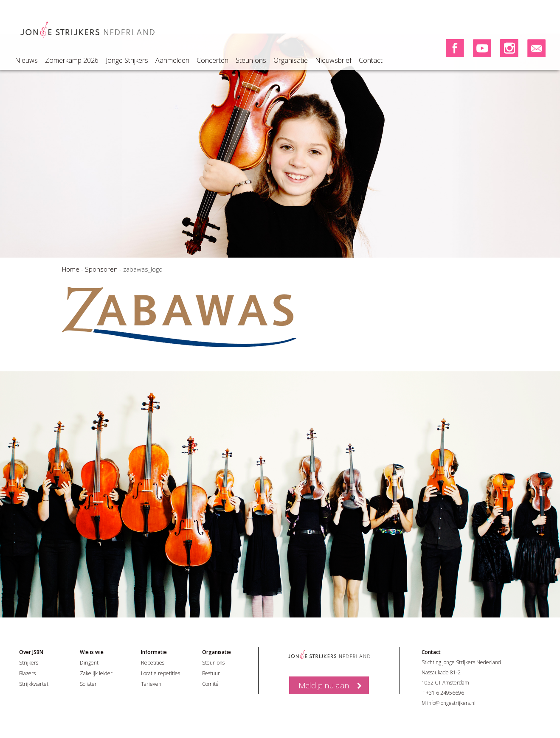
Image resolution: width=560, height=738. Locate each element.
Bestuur (211, 673)
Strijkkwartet (34, 684)
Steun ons (251, 60)
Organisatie (291, 60)
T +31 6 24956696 (443, 693)
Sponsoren (101, 269)
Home (71, 269)
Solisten (89, 684)
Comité (210, 684)
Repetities (153, 663)
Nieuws (26, 60)
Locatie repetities (160, 673)
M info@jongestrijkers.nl (449, 703)
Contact (371, 60)
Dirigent (89, 663)
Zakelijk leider (96, 673)
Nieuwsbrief (333, 60)
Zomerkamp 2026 (72, 60)
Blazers (27, 673)
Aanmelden (172, 60)
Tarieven (151, 684)
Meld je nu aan (324, 685)
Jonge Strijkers (127, 60)
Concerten (212, 60)
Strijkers (29, 663)
